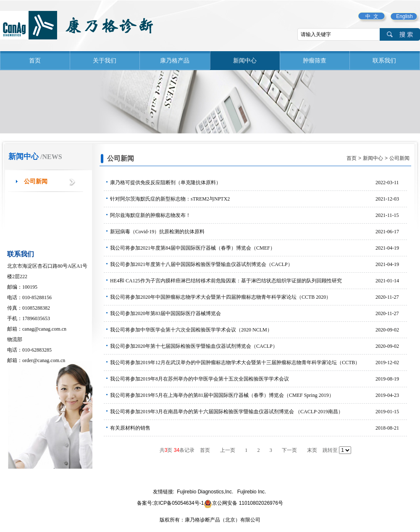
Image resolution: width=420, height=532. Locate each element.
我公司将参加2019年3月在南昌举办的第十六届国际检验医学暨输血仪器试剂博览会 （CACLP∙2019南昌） (259, 412)
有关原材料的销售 (259, 428)
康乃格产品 (175, 61)
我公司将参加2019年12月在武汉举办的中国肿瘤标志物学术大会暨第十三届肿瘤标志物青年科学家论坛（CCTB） (259, 362)
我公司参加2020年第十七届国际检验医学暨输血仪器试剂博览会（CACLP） (259, 346)
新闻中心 (245, 61)
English (404, 16)
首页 (35, 61)
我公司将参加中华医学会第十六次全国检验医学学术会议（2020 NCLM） (259, 330)
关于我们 (105, 61)
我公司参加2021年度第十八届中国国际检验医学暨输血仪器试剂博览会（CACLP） (259, 264)
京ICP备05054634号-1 (178, 503)
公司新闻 (36, 181)
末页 (312, 450)
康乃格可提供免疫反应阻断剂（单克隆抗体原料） (259, 183)
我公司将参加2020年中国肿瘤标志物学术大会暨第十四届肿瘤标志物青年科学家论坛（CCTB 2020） (259, 297)
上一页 (228, 450)
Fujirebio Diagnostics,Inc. (205, 492)
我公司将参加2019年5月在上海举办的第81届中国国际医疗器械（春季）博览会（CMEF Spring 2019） (259, 395)
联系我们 (384, 61)
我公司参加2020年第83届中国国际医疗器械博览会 (259, 313)
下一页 (289, 450)
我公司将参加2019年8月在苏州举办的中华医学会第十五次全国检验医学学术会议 (259, 379)
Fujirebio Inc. (252, 492)
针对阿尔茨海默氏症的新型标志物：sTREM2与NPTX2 (259, 199)
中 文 (372, 16)
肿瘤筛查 (315, 61)
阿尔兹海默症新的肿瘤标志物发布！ (259, 215)
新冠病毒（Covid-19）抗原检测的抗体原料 (259, 232)
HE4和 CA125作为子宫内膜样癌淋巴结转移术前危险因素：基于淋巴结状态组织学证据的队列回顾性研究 (259, 281)
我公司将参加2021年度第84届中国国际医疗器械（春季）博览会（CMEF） (259, 248)
